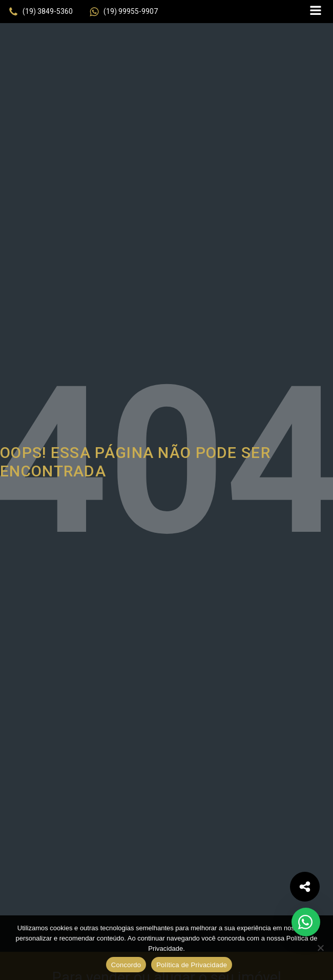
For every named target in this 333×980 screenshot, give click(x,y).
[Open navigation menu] (316, 12)
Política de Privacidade (192, 965)
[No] (320, 948)
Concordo (126, 965)
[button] (40, 12)
